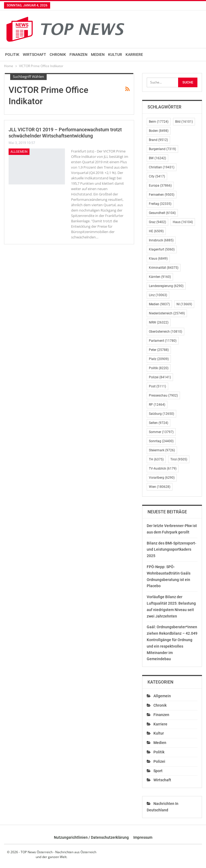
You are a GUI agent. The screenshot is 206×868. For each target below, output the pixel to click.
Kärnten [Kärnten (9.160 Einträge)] (160, 277)
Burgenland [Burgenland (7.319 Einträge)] (162, 149)
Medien (98, 55)
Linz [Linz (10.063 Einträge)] (158, 295)
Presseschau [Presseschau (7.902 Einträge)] (163, 395)
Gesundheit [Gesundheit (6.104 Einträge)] (162, 213)
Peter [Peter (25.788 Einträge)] (159, 350)
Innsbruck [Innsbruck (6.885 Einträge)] (161, 240)
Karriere (134, 55)
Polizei (159, 761)
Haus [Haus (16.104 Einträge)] (183, 222)
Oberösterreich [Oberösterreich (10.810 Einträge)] (165, 332)
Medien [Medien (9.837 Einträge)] (159, 304)
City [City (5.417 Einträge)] (157, 176)
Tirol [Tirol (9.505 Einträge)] (179, 459)
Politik (12, 55)
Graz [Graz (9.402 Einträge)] (157, 222)
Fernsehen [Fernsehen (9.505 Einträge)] (162, 195)
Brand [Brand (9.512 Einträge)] (158, 140)
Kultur (115, 55)
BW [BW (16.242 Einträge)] (157, 158)
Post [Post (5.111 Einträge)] (157, 386)
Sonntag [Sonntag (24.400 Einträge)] (161, 441)
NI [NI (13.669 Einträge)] (184, 304)
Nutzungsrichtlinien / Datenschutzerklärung (91, 837)
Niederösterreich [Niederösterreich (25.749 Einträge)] (167, 313)
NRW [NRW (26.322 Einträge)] (159, 322)
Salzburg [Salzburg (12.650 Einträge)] (161, 414)
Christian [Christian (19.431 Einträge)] (162, 167)
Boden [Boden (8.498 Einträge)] (159, 131)
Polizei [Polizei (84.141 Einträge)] (160, 377)
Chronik (58, 55)
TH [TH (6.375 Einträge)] (156, 459)
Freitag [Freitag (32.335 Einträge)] (160, 204)
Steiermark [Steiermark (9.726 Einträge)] (162, 450)
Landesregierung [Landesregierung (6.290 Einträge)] (166, 286)
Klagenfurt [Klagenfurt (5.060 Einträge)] (162, 249)
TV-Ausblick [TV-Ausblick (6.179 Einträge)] (163, 468)
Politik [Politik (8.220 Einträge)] (159, 368)
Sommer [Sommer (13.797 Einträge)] (161, 432)
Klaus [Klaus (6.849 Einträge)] (158, 259)
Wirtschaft (34, 55)
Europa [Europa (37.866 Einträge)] (160, 186)
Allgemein (19, 152)
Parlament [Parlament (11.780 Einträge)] (163, 341)
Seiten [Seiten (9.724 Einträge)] (159, 423)
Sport (158, 771)
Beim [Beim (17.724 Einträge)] (159, 122)
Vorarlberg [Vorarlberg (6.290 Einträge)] (162, 478)
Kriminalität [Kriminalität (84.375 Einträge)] (164, 268)
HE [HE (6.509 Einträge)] (156, 231)
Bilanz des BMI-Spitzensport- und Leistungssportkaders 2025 (172, 550)
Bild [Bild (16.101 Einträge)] (184, 122)
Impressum (143, 837)
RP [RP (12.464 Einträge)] (157, 405)
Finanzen (78, 55)
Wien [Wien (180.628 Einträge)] (160, 487)
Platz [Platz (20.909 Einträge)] (159, 359)
